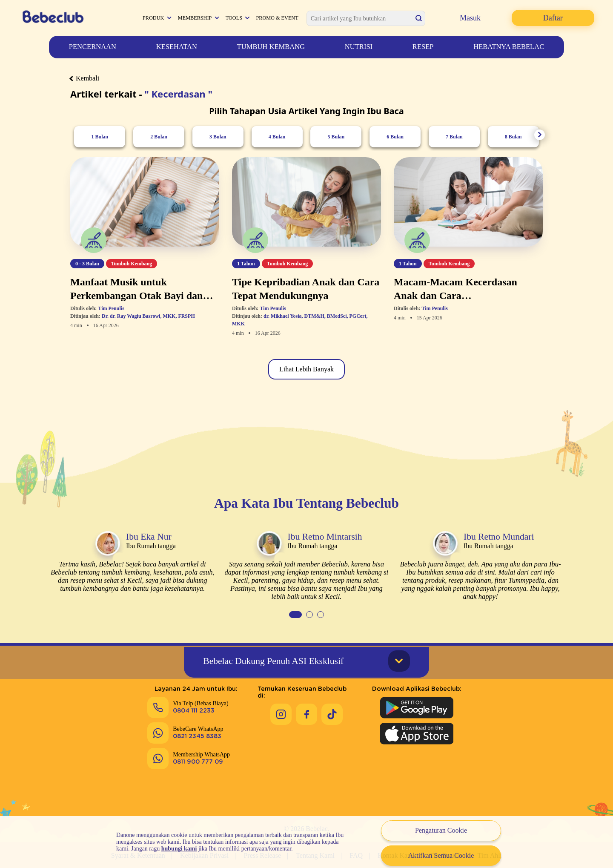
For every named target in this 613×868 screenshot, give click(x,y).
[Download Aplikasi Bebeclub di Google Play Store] (417, 707)
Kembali (85, 78)
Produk (153, 18)
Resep (423, 47)
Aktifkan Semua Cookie (441, 855)
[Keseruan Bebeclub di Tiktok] (332, 707)
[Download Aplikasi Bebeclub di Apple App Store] (417, 733)
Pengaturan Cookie (441, 830)
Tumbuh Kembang (271, 47)
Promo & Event (277, 18)
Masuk (470, 18)
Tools (234, 18)
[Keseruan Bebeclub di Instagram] (281, 707)
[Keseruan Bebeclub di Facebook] (306, 707)
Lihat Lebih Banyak (306, 369)
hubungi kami (179, 849)
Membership (195, 18)
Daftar (553, 18)
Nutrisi (359, 47)
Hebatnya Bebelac (509, 47)
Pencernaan (93, 47)
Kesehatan (177, 47)
